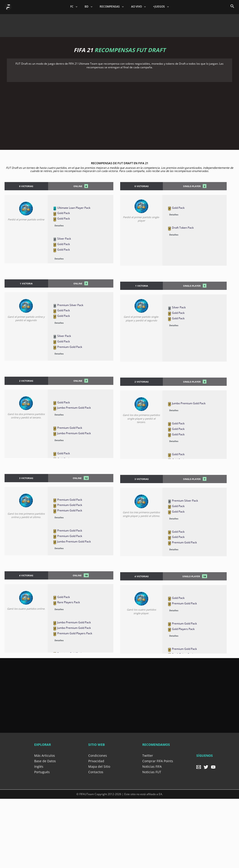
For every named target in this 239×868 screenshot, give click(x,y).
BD (90, 7)
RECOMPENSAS (112, 7)
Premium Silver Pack (70, 305)
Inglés (39, 766)
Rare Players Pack (69, 602)
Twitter (148, 756)
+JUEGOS (157, 7)
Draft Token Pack (183, 228)
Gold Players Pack (183, 629)
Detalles (59, 225)
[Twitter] (206, 767)
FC (77, 7)
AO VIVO (137, 7)
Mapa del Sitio (99, 766)
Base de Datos (45, 761)
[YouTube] (213, 767)
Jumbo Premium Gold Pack (74, 408)
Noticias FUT (152, 772)
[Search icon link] (232, 7)
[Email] (199, 767)
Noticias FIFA (152, 766)
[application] (79, 7)
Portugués (42, 772)
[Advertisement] (119, 24)
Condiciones (98, 756)
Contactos (96, 772)
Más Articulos (45, 756)
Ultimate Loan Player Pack (74, 208)
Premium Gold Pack (70, 347)
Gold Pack (64, 213)
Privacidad (96, 761)
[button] (82, 225)
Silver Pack (64, 239)
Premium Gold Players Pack (75, 633)
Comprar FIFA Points (158, 761)
